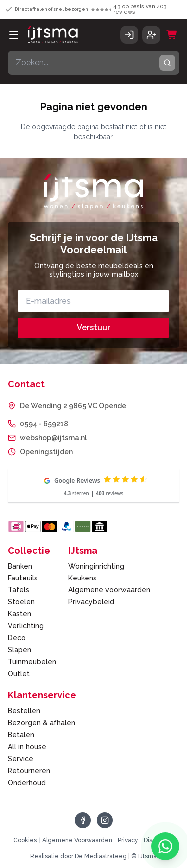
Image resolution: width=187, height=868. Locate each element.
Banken (20, 566)
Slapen (20, 650)
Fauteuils (23, 578)
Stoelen (21, 602)
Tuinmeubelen (32, 662)
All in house (27, 747)
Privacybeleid (91, 602)
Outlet (19, 674)
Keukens (83, 578)
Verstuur (93, 328)
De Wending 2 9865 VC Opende (73, 406)
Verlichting (26, 626)
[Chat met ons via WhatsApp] (165, 846)
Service (21, 759)
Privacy (128, 840)
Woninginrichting (96, 566)
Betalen (21, 735)
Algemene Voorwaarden (77, 840)
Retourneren (29, 771)
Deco (17, 638)
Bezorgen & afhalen (42, 723)
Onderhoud (27, 783)
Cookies (25, 840)
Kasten (20, 614)
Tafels (19, 590)
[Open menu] (14, 35)
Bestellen (24, 711)
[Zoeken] (167, 63)
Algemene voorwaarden (109, 590)
